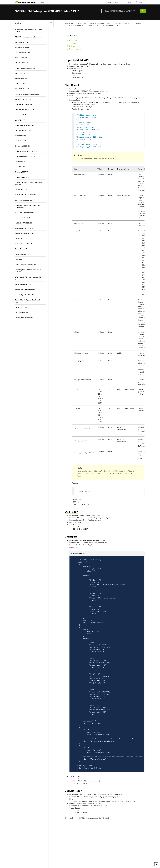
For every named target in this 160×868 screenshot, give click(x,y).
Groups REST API (21, 162)
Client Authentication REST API (26, 265)
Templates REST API (22, 47)
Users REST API (20, 167)
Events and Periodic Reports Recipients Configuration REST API (28, 206)
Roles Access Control (22, 254)
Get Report (72, 46)
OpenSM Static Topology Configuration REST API (28, 301)
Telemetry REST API (22, 172)
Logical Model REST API (23, 130)
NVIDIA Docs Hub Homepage (76, 23)
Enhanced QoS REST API (23, 218)
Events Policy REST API (23, 177)
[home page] (21, 2)
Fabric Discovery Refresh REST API (27, 68)
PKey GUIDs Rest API (22, 89)
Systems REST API (21, 79)
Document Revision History (24, 318)
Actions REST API (21, 58)
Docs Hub (32, 2)
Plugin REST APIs (21, 307)
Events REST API (21, 141)
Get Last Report (74, 49)
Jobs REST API (20, 73)
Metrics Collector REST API (24, 244)
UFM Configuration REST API (25, 295)
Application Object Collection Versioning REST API (29, 183)
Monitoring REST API (22, 42)
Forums (129, 2)
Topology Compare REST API (25, 228)
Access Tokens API (21, 249)
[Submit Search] (143, 11)
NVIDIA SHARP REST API (23, 223)
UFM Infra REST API (22, 312)
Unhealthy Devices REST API (25, 110)
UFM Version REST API (23, 53)
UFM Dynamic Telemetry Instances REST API (29, 278)
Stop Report (72, 43)
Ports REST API (20, 84)
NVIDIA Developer (112, 2)
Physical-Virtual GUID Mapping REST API (29, 94)
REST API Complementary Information (28, 37)
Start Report (72, 41)
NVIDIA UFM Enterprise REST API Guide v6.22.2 (85, 26)
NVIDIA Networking (96, 23)
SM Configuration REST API (24, 213)
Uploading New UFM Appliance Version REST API (28, 271)
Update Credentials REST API (25, 156)
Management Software (134, 23)
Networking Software (114, 23)
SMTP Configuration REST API (25, 200)
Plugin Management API (23, 284)
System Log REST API (22, 146)
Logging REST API (21, 239)
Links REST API (20, 120)
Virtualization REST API (23, 99)
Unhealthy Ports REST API (24, 104)
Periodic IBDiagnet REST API (25, 233)
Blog (122, 2)
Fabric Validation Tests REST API (26, 151)
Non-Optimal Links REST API (25, 125)
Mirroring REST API (22, 63)
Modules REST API (21, 115)
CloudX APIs (19, 259)
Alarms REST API (21, 136)
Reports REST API (111, 26)
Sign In (142, 2)
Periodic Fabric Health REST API (26, 195)
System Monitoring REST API (25, 290)
